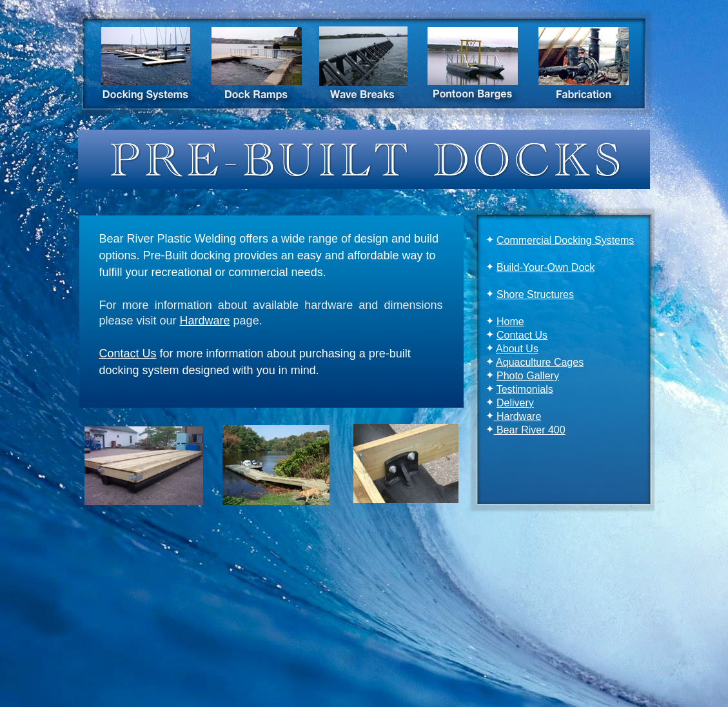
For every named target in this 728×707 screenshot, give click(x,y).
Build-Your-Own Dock (546, 267)
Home (510, 322)
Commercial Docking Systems (565, 240)
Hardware (518, 416)
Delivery (515, 403)
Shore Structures (535, 294)
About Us (517, 349)
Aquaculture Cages (540, 362)
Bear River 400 (530, 430)
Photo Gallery (528, 376)
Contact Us (522, 335)
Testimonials (525, 389)
